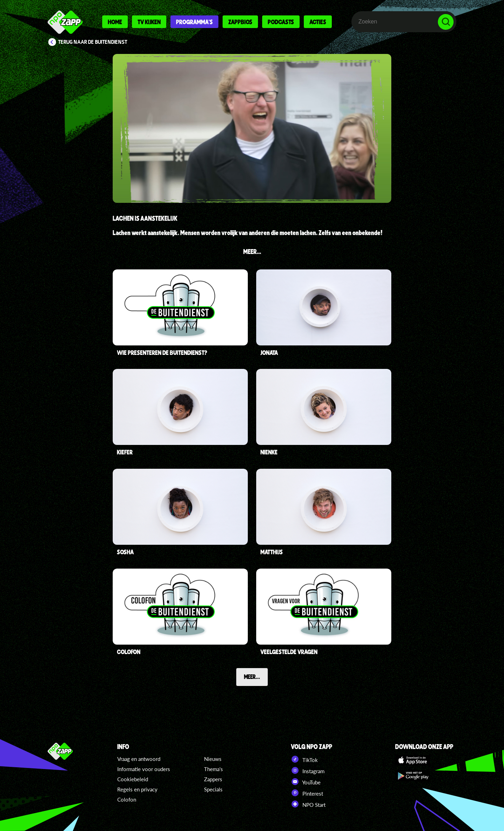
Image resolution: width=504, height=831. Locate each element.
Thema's (213, 769)
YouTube (306, 782)
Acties (318, 22)
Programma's (194, 22)
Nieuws (213, 759)
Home (115, 22)
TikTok (304, 759)
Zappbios (240, 22)
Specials (213, 789)
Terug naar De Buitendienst (93, 42)
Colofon (127, 799)
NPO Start (308, 804)
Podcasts (281, 22)
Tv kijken (149, 22)
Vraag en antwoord (139, 759)
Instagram (308, 770)
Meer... (252, 677)
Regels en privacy (137, 789)
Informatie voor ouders (144, 769)
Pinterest (307, 793)
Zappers (213, 779)
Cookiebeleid (133, 779)
